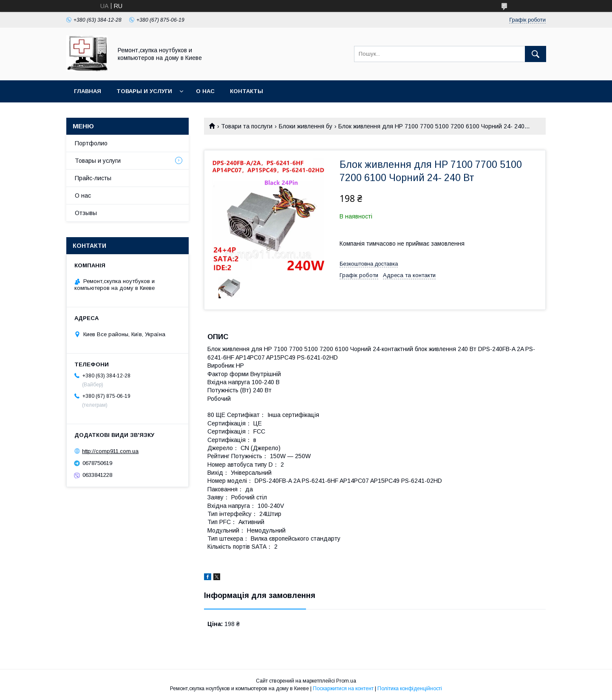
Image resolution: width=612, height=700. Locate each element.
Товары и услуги (144, 91)
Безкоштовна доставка (369, 264)
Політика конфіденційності (410, 689)
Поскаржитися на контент (343, 689)
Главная (88, 91)
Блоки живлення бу (306, 126)
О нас (205, 91)
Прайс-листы (93, 178)
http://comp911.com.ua (110, 451)
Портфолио (91, 143)
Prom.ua (346, 681)
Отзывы (86, 213)
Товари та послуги (247, 126)
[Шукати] (535, 54)
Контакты (246, 91)
